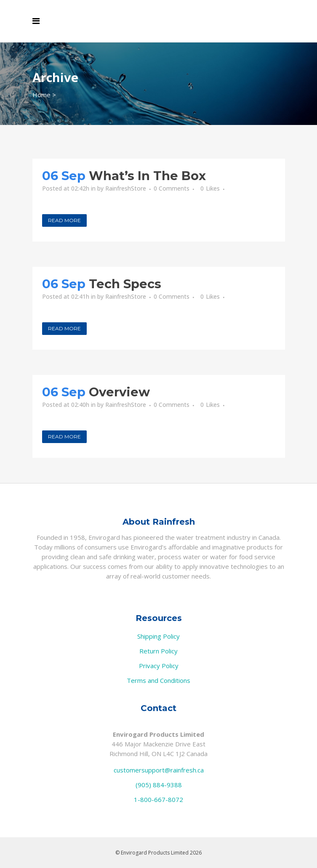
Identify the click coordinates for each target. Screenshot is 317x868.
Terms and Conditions (158, 680)
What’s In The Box (147, 176)
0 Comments (172, 188)
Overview (119, 392)
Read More (64, 220)
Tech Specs (125, 284)
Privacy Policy (159, 666)
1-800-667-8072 (158, 799)
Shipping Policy (158, 636)
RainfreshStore (126, 188)
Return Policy (158, 651)
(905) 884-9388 (159, 785)
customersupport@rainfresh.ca (159, 770)
